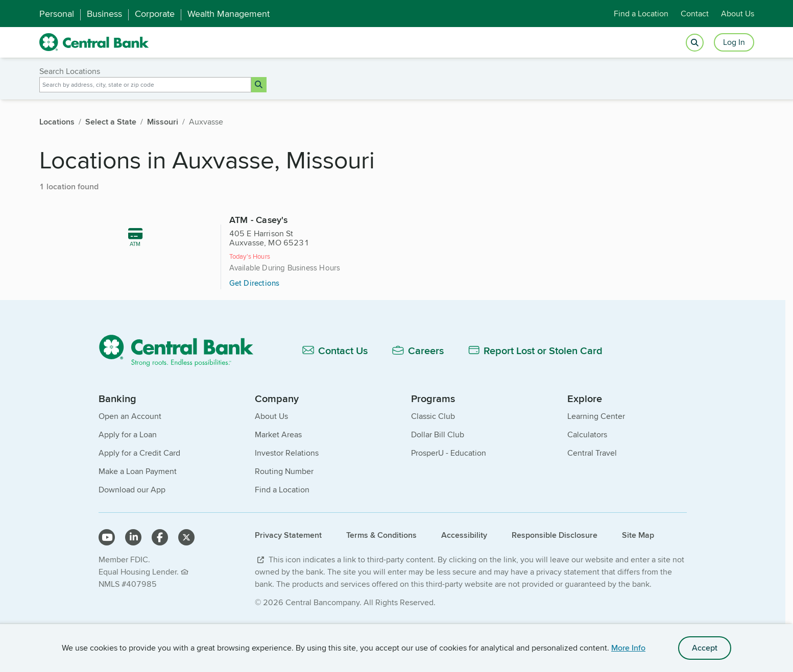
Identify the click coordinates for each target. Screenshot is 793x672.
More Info (628, 648)
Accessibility (464, 578)
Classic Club (433, 459)
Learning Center (596, 459)
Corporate (155, 14)
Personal (57, 14)
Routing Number (284, 514)
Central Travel (592, 496)
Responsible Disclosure (555, 578)
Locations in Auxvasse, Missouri (207, 159)
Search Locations (70, 71)
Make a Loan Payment (138, 514)
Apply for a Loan (128, 477)
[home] (94, 42)
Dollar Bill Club (438, 477)
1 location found (69, 186)
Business (104, 14)
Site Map (638, 578)
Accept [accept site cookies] (705, 648)
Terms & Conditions (381, 578)
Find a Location (641, 14)
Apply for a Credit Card (139, 496)
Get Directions (380, 293)
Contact (695, 14)
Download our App (132, 532)
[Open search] (695, 43)
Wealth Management (229, 14)
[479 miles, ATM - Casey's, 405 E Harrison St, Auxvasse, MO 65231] (396, 265)
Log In (734, 42)
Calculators (587, 477)
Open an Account (130, 459)
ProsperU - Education (449, 496)
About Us (738, 14)
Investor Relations (287, 496)
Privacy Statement (288, 578)
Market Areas (278, 477)
